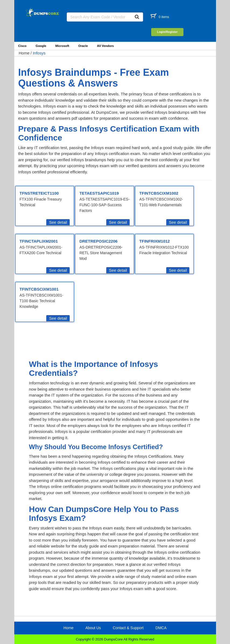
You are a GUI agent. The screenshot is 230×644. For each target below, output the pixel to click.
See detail (58, 222)
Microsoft (62, 46)
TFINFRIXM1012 (155, 241)
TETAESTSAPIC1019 (99, 193)
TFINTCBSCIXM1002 (159, 193)
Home (24, 53)
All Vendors (106, 46)
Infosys (39, 53)
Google (41, 46)
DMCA (161, 628)
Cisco (22, 46)
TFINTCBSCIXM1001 (39, 289)
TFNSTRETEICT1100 (39, 193)
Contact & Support (128, 628)
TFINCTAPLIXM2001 (39, 241)
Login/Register (167, 32)
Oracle (83, 46)
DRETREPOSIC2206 (98, 241)
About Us (93, 628)
